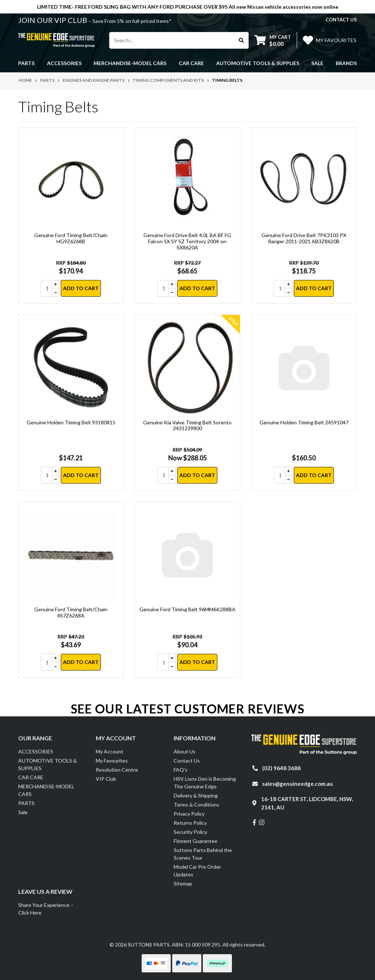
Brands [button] (346, 63)
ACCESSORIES (36, 751)
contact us (341, 20)
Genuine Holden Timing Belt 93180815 (71, 422)
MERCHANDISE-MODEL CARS (46, 790)
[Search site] (242, 40)
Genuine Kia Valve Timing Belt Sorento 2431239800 (187, 425)
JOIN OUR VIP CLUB (53, 20)
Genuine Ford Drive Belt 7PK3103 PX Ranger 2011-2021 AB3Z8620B (304, 238)
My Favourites (112, 761)
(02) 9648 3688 (281, 768)
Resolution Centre (117, 770)
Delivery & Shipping (196, 795)
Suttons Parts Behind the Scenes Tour (203, 854)
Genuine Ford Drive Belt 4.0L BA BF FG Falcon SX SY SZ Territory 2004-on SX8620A (187, 241)
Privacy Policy (189, 814)
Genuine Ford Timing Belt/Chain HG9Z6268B (71, 238)
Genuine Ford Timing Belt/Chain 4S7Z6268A (71, 612)
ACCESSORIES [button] (64, 63)
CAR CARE (31, 777)
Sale (317, 63)
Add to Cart (81, 288)
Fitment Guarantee (196, 841)
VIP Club (106, 779)
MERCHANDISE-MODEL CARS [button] (130, 63)
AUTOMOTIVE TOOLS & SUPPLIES (48, 764)
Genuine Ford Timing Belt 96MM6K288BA (187, 609)
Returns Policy (190, 823)
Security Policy (190, 832)
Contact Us (187, 761)
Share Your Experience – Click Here (46, 909)
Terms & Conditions (196, 805)
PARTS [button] (26, 63)
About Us (185, 751)
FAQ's (181, 770)
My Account (110, 751)
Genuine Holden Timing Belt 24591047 (304, 422)
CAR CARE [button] (191, 63)
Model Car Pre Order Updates (197, 871)
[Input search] (172, 40)
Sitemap (183, 883)
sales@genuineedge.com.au (297, 784)
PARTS (26, 803)
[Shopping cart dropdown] (273, 40)
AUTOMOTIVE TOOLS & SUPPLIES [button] (258, 63)
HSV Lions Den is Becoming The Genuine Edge (205, 783)
